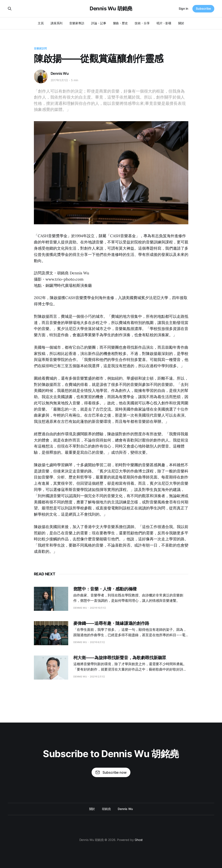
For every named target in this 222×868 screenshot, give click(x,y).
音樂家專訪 (77, 23)
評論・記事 (99, 23)
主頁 (41, 23)
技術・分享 (142, 23)
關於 (181, 23)
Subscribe (203, 8)
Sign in (183, 8)
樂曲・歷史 (121, 23)
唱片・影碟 (164, 23)
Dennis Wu (60, 73)
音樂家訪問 (40, 48)
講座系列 (57, 23)
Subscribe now (111, 772)
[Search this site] (10, 9)
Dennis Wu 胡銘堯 (111, 9)
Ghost (139, 840)
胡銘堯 (106, 809)
